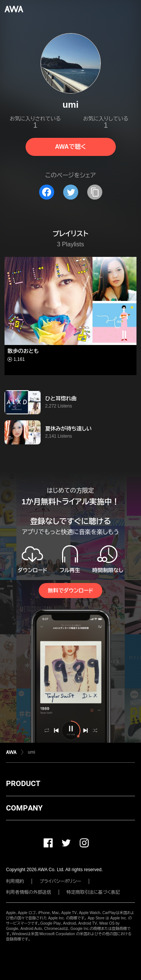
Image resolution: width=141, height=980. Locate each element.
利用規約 (15, 881)
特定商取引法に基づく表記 (93, 892)
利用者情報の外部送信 (29, 892)
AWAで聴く (70, 147)
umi (31, 752)
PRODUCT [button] (23, 783)
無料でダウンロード (70, 591)
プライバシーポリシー (60, 881)
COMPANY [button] (24, 808)
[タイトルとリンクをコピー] (95, 192)
